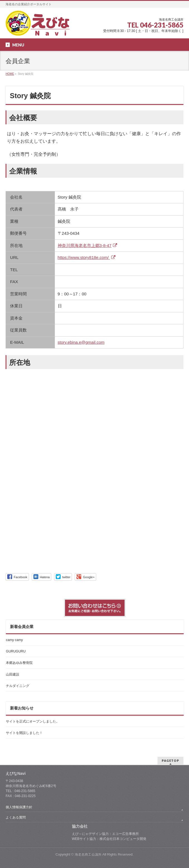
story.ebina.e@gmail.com (81, 342)
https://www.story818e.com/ (87, 257)
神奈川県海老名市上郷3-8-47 (88, 245)
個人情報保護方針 (19, 807)
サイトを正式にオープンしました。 (33, 721)
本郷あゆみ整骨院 (19, 663)
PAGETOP (170, 761)
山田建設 (13, 674)
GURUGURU (16, 651)
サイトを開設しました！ (24, 733)
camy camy (14, 640)
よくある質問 (16, 817)
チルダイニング (18, 686)
